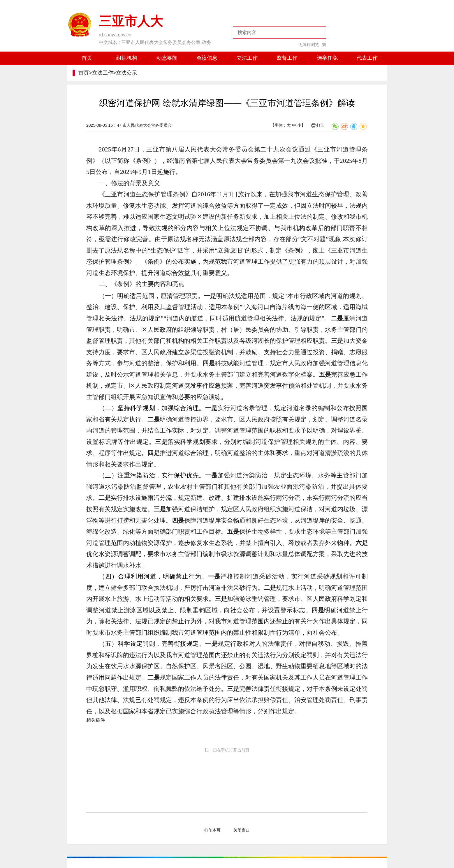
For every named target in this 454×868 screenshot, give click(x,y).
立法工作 (247, 58)
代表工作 (367, 58)
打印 (318, 125)
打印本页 (212, 830)
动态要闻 (167, 58)
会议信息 (207, 58)
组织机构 (127, 58)
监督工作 (287, 58)
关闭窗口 (242, 830)
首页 (87, 58)
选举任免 (327, 58)
